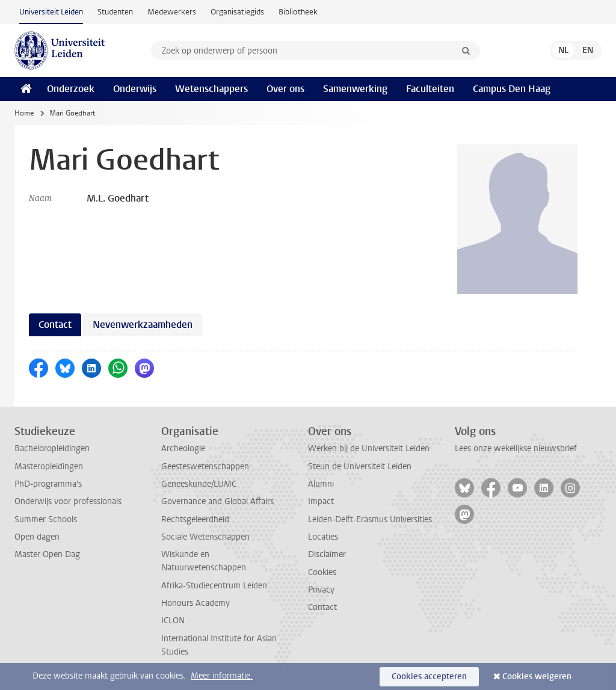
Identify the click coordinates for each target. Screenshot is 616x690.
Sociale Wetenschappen (205, 537)
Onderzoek (71, 89)
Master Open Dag (47, 554)
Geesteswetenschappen (205, 467)
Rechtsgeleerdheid (195, 519)
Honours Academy (196, 603)
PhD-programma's (48, 484)
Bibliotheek (298, 12)
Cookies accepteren (429, 676)
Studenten (115, 12)
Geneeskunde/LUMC (199, 484)
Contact (322, 607)
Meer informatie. (222, 676)
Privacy (321, 590)
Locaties (323, 537)
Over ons (285, 89)
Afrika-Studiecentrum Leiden (214, 586)
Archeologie (183, 448)
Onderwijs (135, 89)
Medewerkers (172, 12)
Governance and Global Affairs (217, 501)
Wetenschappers (211, 89)
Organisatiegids (237, 12)
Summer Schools (46, 519)
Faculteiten (430, 89)
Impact (321, 501)
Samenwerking (355, 89)
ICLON (173, 621)
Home (24, 113)
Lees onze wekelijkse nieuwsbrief (516, 448)
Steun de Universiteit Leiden (360, 467)
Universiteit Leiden (51, 12)
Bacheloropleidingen (52, 448)
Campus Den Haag (512, 89)
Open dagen (37, 537)
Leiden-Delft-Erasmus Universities (370, 519)
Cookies (322, 572)
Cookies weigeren (537, 676)
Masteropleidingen (49, 467)
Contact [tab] (55, 325)
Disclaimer (327, 554)
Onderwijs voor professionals (68, 501)
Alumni (321, 484)
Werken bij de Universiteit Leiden (369, 448)
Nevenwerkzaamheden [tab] (143, 325)
